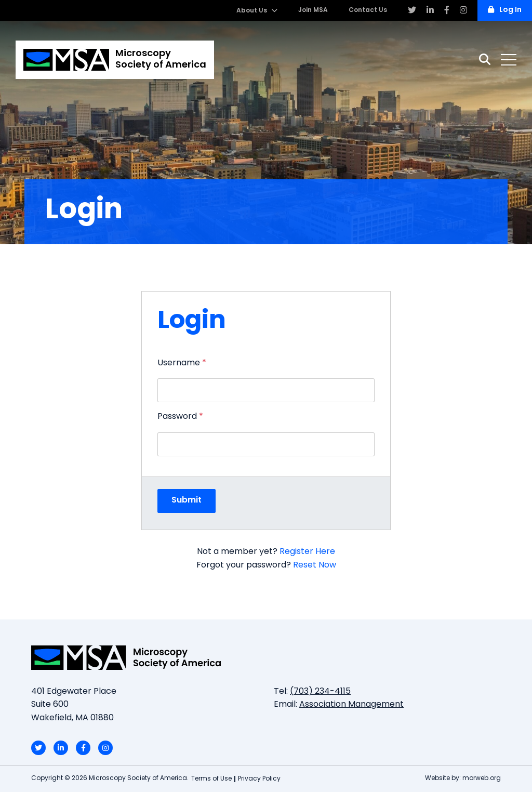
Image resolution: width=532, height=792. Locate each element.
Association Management (351, 705)
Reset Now (315, 565)
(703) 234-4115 (320, 692)
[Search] (485, 60)
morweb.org (482, 778)
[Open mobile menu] (509, 60)
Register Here (307, 552)
